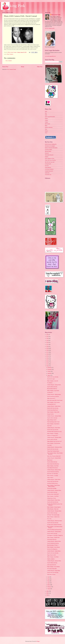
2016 (47, 354)
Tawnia (46, 131)
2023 (47, 341)
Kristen (46, 118)
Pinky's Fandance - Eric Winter (53, 557)
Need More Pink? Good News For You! (54, 432)
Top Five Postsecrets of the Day (53, 396)
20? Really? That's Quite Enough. (53, 515)
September (50, 373)
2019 (47, 348)
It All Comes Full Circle (52, 565)
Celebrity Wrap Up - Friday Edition (54, 428)
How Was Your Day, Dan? (50, 162)
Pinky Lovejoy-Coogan (56, 15)
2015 (47, 356)
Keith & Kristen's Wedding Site (51, 144)
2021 (47, 344)
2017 (47, 352)
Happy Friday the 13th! (51, 555)
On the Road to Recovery (52, 539)
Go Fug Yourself (48, 164)
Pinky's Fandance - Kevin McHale (53, 567)
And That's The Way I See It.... (53, 483)
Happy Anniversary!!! (51, 398)
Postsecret (47, 153)
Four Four (47, 166)
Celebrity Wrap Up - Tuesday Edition (54, 385)
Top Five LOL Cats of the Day (53, 377)
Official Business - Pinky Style (53, 509)
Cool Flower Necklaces (49, 169)
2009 (47, 591)
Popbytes (47, 157)
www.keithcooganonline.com (50, 56)
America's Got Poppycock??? (53, 436)
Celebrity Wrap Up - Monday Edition (54, 395)
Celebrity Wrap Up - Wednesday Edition (55, 447)
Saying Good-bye (50, 414)
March (49, 585)
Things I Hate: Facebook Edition (53, 451)
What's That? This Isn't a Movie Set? (54, 456)
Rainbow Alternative (49, 127)
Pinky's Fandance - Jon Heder (53, 476)
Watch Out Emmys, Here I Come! (53, 422)
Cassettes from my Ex (49, 171)
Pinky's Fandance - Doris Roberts (53, 424)
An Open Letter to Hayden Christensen (54, 525)
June (48, 579)
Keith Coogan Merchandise (50, 117)
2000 (47, 595)
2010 (47, 366)
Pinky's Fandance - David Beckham (54, 443)
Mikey (46, 126)
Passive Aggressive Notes (50, 158)
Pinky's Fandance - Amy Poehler (53, 391)
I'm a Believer (50, 383)
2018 (47, 350)
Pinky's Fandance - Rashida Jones (53, 537)
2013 (47, 360)
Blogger (38, 641)
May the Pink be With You (52, 389)
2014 (47, 358)
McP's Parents (48, 124)
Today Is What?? (50, 478)
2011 (47, 364)
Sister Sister (49, 426)
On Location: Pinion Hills (52, 569)
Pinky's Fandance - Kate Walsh (53, 466)
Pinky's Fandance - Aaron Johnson (53, 547)
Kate (46, 113)
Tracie (46, 133)
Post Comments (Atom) (12, 69)
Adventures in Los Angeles (50, 146)
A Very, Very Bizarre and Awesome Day (54, 530)
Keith (46, 115)
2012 (47, 362)
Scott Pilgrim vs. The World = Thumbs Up (55, 535)
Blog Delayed (50, 460)
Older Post (40, 67)
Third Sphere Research (49, 155)
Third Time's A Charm (51, 575)
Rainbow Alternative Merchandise (51, 148)
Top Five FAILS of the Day (52, 387)
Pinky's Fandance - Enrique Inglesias (54, 507)
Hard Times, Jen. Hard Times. (53, 474)
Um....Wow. (49, 519)
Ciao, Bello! (49, 445)
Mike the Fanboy (48, 151)
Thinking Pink (14, 6)
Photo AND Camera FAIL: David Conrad (55, 400)
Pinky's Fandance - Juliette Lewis (53, 517)
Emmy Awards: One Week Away (53, 464)
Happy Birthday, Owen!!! (52, 420)
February (49, 587)
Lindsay (46, 120)
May (48, 581)
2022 (47, 342)
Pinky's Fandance (10, 54)
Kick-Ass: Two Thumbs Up (52, 549)
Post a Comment (9, 61)
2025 (47, 337)
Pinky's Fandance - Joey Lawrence (53, 402)
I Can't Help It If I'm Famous (52, 468)
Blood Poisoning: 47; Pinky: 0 (53, 545)
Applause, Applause (51, 559)
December (49, 368)
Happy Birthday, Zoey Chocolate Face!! (54, 441)
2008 (47, 593)
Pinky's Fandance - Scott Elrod (53, 496)
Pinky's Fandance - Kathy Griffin (53, 412)
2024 (47, 339)
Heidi (46, 111)
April (49, 583)
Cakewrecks (47, 173)
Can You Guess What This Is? (53, 410)
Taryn (46, 129)
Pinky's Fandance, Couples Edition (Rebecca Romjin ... (54, 486)
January (49, 589)
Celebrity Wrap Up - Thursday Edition (54, 437)
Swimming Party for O (51, 404)
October (49, 371)
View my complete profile (50, 28)
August (49, 375)
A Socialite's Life (48, 175)
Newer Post (5, 67)
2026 (47, 335)
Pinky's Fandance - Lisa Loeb (53, 381)
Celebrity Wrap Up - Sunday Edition (54, 406)
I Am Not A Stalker (48, 150)
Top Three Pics (50, 393)
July (48, 577)
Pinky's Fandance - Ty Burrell (53, 434)
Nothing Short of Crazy (51, 498)
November (50, 370)
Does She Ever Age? (51, 379)
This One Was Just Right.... (52, 488)
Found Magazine (48, 167)
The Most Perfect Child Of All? (53, 494)
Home (23, 67)
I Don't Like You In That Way (50, 160)
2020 (47, 346)
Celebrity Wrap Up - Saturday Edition (54, 416)
